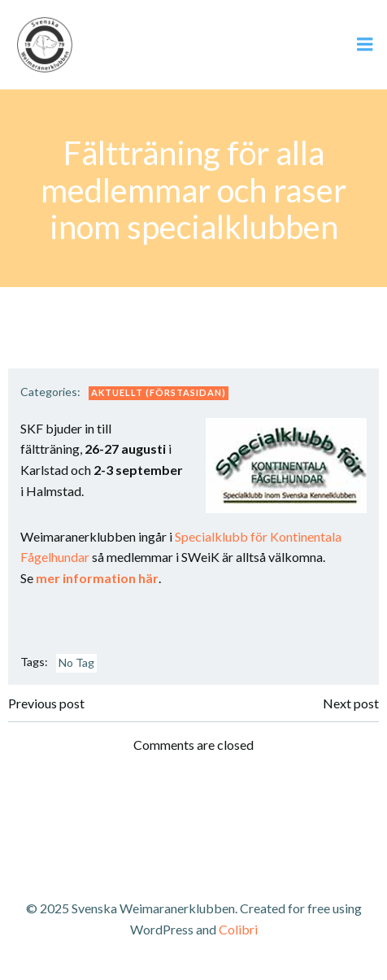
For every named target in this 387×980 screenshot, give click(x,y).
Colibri (238, 929)
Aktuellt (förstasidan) (159, 392)
